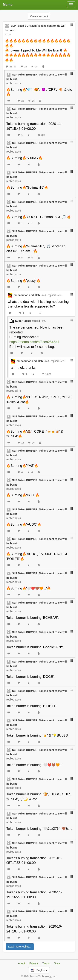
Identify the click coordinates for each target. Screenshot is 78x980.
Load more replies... (20, 947)
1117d (18, 83)
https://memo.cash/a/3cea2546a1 (34, 342)
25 (31, 101)
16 (21, 443)
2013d (8, 35)
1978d (18, 118)
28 (11, 67)
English (39, 970)
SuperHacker (23, 321)
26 (21, 101)
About (21, 963)
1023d (18, 274)
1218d (18, 459)
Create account (39, 16)
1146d (18, 425)
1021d (18, 240)
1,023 (47, 374)
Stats (57, 963)
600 (41, 135)
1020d (18, 152)
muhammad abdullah (30, 295)
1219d (18, 611)
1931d (18, 852)
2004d (18, 920)
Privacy (34, 963)
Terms (46, 963)
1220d (18, 670)
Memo (8, 5)
